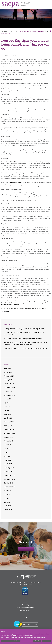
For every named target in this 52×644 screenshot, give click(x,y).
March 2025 (8, 418)
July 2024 (7, 449)
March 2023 (8, 510)
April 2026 (7, 368)
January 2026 (8, 380)
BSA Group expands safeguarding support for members (23, 339)
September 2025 (9, 395)
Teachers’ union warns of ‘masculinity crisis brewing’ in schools (25, 348)
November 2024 (9, 433)
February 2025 (9, 422)
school (42, 65)
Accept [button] (46, 641)
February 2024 (9, 468)
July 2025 (7, 403)
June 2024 (7, 452)
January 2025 (8, 426)
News (9, 312)
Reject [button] (37, 641)
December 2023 (9, 475)
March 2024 (8, 464)
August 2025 (8, 399)
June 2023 (7, 498)
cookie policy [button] (30, 636)
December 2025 (9, 384)
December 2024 (9, 429)
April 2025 (7, 414)
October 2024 (8, 437)
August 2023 (8, 491)
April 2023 (7, 506)
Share (47, 31)
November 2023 (9, 479)
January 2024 (8, 471)
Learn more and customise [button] (11, 641)
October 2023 (8, 483)
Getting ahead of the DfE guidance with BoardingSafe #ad (24, 329)
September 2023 (9, 487)
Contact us (28, 625)
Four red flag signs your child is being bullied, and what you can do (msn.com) (26, 308)
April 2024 (7, 460)
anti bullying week (11, 70)
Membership (24, 549)
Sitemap (25, 602)
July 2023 (7, 494)
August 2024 (8, 445)
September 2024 (9, 441)
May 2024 (7, 456)
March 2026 (8, 372)
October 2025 (8, 391)
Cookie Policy (25, 605)
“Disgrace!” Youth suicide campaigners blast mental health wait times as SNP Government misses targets (26, 344)
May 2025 (7, 410)
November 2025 (9, 387)
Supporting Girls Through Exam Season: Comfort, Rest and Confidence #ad (24, 334)
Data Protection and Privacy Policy (25, 608)
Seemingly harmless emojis (17, 182)
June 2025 (7, 407)
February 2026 (9, 376)
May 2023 (7, 502)
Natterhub (13, 162)
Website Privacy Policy (25, 610)
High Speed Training (16, 72)
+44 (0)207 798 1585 (27, 584)
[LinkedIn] (26, 618)
